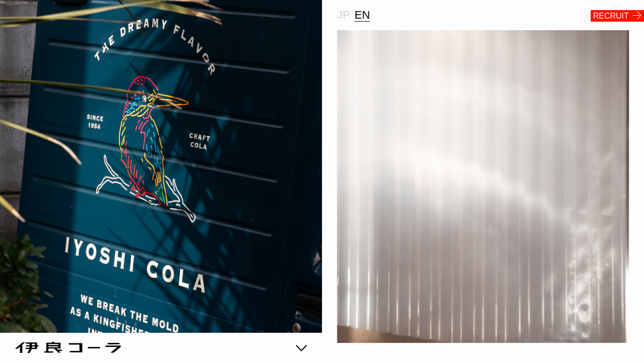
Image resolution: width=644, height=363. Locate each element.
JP (344, 15)
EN (363, 15)
